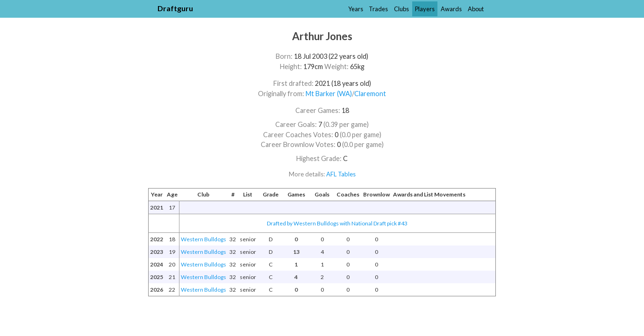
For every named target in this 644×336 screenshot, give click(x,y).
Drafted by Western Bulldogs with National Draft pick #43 (337, 223)
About (476, 9)
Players (425, 9)
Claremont (370, 94)
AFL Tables (341, 174)
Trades (378, 9)
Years (356, 9)
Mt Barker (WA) (329, 94)
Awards (451, 9)
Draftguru (175, 8)
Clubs (401, 9)
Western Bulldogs (204, 239)
